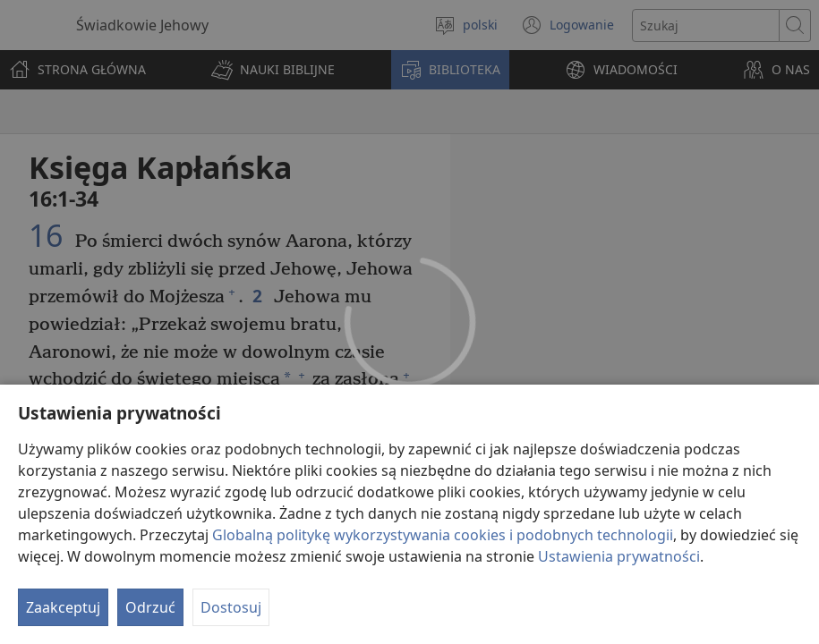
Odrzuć (150, 607)
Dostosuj (231, 607)
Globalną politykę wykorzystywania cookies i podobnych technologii (443, 535)
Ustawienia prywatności (619, 556)
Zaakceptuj (63, 607)
